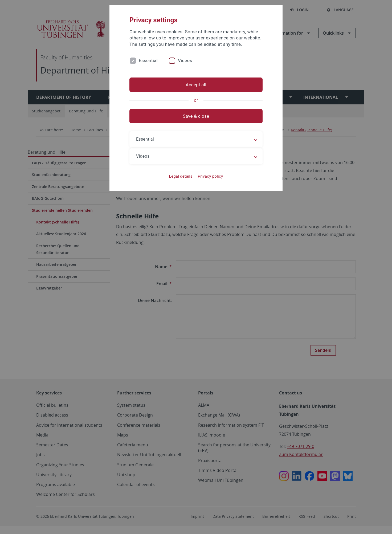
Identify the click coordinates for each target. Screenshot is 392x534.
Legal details (181, 176)
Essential (148, 60)
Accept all (196, 85)
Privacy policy (210, 176)
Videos (185, 60)
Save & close (196, 116)
